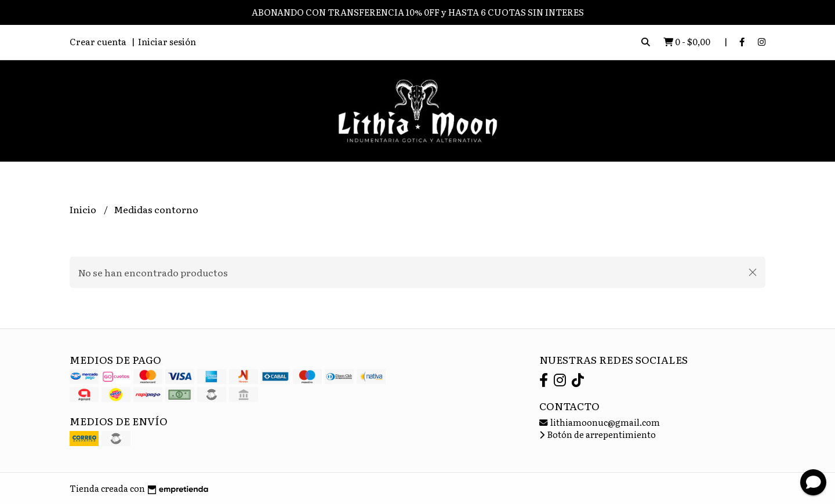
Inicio (84, 209)
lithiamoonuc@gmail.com (600, 422)
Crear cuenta (98, 41)
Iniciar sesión (167, 41)
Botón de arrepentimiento (598, 434)
